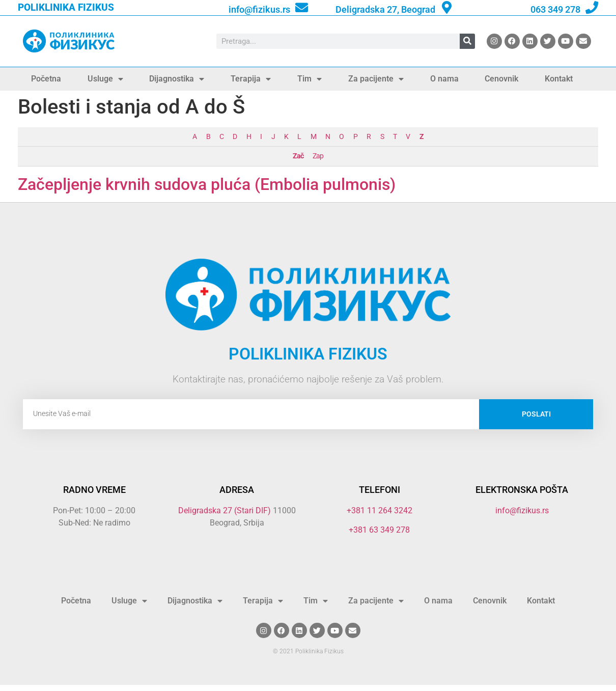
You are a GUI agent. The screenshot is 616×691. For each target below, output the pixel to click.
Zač (298, 156)
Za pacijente (376, 79)
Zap (318, 156)
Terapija (251, 79)
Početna (46, 79)
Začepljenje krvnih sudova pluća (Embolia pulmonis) (207, 184)
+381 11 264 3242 (380, 510)
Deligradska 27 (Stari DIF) (225, 510)
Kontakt (559, 79)
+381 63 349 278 (379, 530)
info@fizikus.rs (259, 9)
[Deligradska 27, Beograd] (447, 7)
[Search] (467, 41)
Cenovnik (501, 79)
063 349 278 (555, 9)
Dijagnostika (177, 79)
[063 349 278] (592, 7)
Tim (310, 79)
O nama (444, 79)
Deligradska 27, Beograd (385, 9)
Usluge (105, 79)
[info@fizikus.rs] (302, 7)
